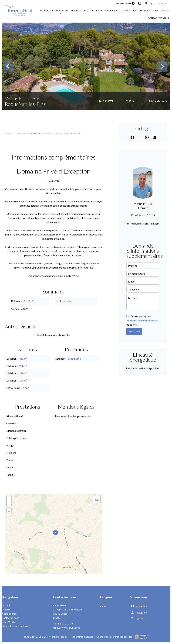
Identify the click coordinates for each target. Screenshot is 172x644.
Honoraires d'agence (82, 637)
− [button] (9, 503)
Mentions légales (58, 637)
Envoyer (134, 331)
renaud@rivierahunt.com (66, 628)
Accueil (8, 133)
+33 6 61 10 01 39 (145, 215)
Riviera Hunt (60, 605)
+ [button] (9, 498)
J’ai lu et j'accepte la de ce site (142, 320)
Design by (141, 637)
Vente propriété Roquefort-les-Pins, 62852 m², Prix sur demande (49, 133)
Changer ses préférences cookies (114, 637)
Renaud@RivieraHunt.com (145, 223)
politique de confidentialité (142, 320)
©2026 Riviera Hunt (35, 637)
